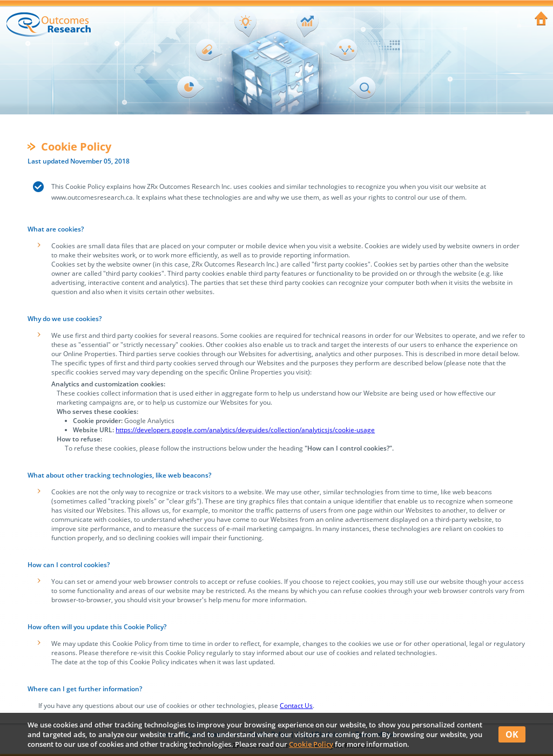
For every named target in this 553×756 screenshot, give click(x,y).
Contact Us (296, 706)
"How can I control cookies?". (349, 448)
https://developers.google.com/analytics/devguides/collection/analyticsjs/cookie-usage (245, 430)
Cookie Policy (311, 744)
